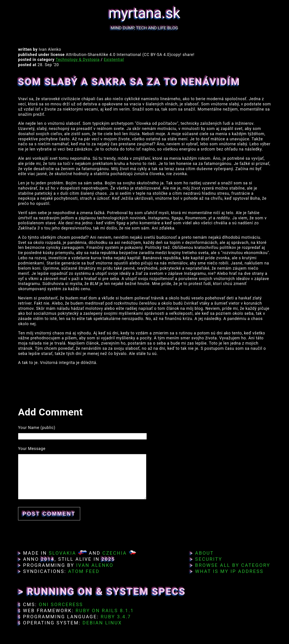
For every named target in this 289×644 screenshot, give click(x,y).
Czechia (114, 553)
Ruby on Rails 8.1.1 (105, 611)
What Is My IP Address (229, 571)
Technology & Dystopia (78, 60)
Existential (114, 60)
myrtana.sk (144, 13)
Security (209, 559)
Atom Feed (84, 571)
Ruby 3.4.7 (116, 617)
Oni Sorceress (61, 605)
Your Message (32, 449)
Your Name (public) (37, 428)
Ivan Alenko (95, 565)
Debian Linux (102, 623)
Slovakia (62, 553)
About (204, 553)
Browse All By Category (233, 565)
